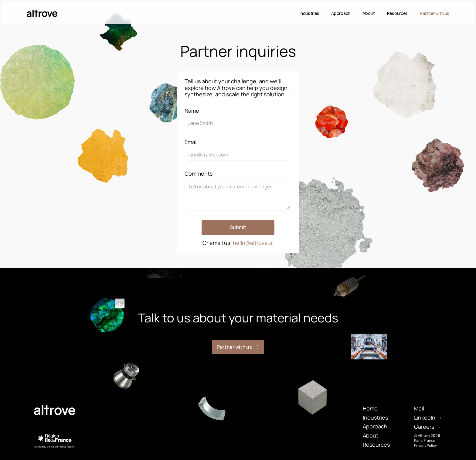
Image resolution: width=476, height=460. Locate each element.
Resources (397, 13)
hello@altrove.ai (253, 243)
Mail (419, 408)
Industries (309, 13)
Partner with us (435, 13)
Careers (424, 427)
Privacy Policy (425, 446)
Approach (341, 13)
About (369, 13)
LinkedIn (425, 417)
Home (370, 408)
